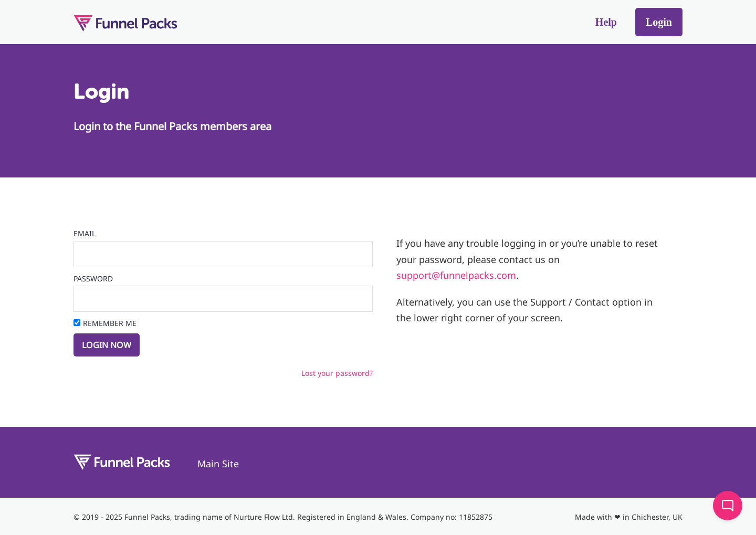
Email (85, 233)
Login (659, 22)
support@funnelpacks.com (456, 275)
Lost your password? (337, 373)
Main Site (218, 464)
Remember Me (110, 323)
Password (93, 279)
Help (606, 22)
